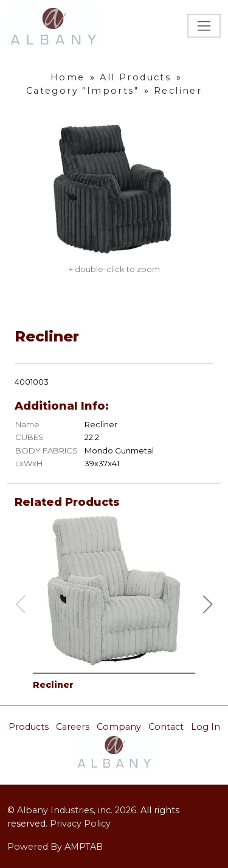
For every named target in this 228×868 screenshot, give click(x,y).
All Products (135, 77)
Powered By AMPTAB (55, 847)
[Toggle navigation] (204, 26)
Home (68, 77)
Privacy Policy (80, 824)
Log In (206, 727)
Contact (166, 727)
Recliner (178, 91)
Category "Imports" (82, 91)
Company (119, 727)
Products (29, 727)
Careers (73, 727)
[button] (208, 604)
